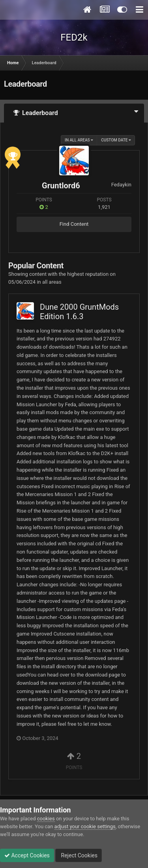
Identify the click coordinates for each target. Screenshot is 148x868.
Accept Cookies (27, 855)
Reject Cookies (79, 855)
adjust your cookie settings (85, 826)
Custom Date (116, 140)
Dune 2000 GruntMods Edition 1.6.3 (79, 312)
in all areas (79, 140)
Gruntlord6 (61, 186)
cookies (46, 819)
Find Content (74, 224)
